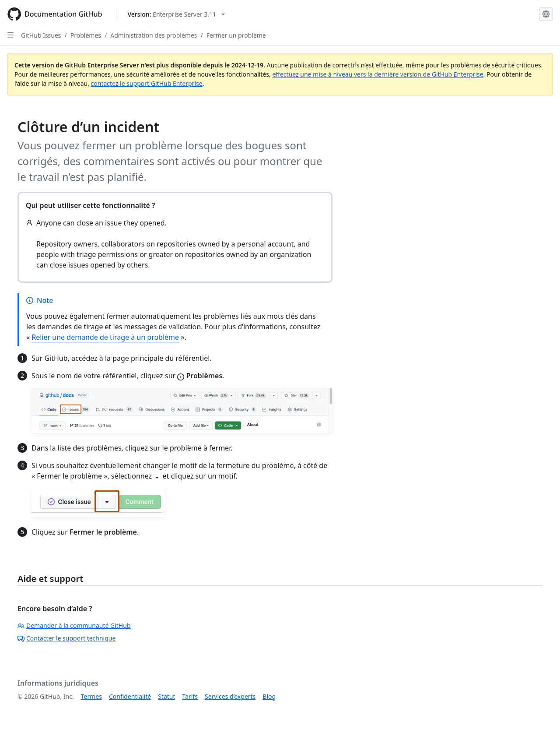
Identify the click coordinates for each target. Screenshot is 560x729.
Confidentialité (130, 696)
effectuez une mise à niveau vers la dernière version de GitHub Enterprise (378, 74)
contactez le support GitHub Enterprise (147, 83)
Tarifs (190, 696)
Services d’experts (230, 696)
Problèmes (86, 35)
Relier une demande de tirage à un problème (105, 337)
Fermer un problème (236, 35)
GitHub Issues (41, 35)
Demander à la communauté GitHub (74, 625)
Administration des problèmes (154, 35)
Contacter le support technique (66, 638)
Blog (269, 696)
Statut (166, 696)
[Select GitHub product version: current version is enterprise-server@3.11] (176, 14)
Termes (91, 696)
